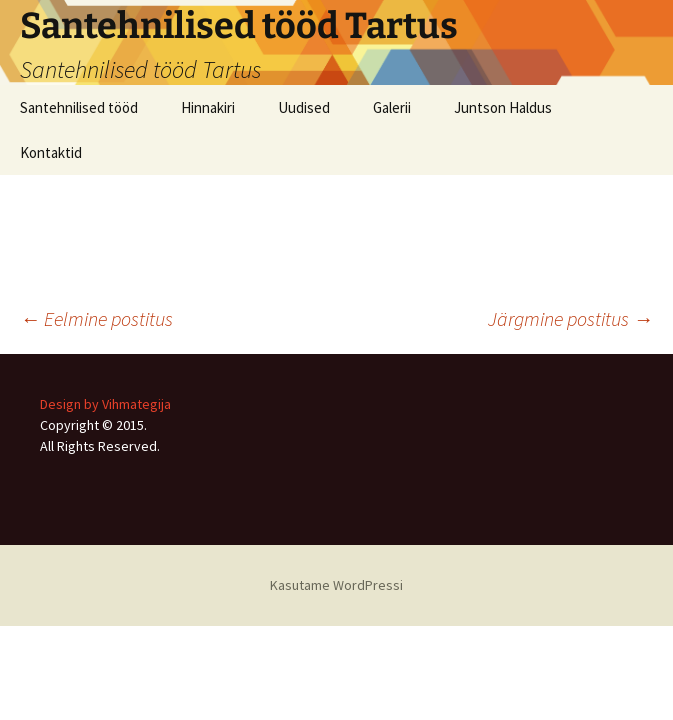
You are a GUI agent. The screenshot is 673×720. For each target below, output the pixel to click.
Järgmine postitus (570, 318)
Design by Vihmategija (105, 404)
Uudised (304, 107)
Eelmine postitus (96, 318)
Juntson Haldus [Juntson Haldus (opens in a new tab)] (503, 107)
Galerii (392, 107)
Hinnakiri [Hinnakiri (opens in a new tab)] (208, 107)
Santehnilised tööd (79, 107)
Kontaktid (51, 152)
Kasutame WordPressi (336, 585)
